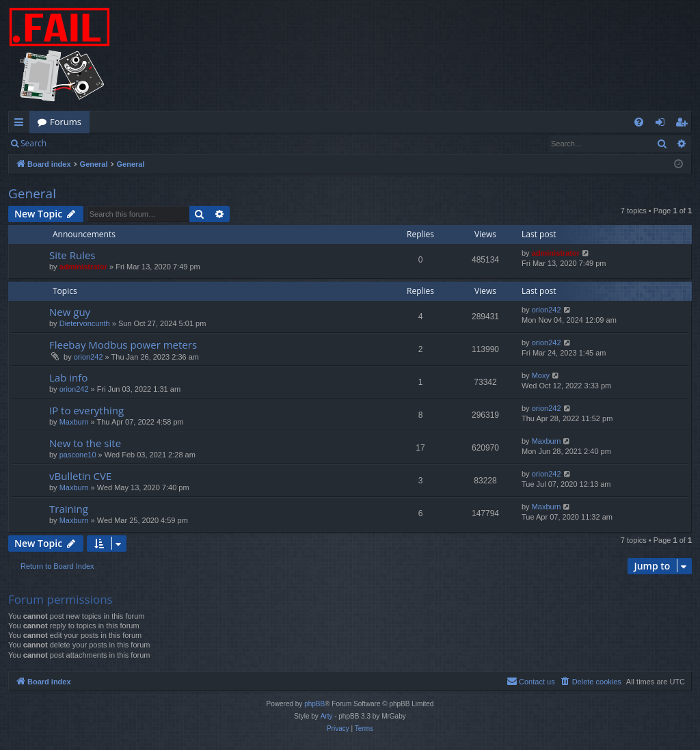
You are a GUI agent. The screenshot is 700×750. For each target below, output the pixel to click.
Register (122, 143)
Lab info (68, 377)
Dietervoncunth (85, 323)
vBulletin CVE (80, 476)
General (32, 193)
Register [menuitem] (684, 124)
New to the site (85, 443)
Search (33, 143)
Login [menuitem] (663, 124)
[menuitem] (639, 122)
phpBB (314, 704)
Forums (66, 122)
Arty (327, 716)
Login (77, 143)
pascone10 (78, 455)
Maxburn (74, 422)
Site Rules (72, 255)
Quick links (22, 124)
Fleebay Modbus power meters (123, 345)
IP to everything (86, 410)
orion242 (547, 310)
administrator (83, 267)
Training (69, 509)
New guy (70, 312)
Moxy (541, 375)
